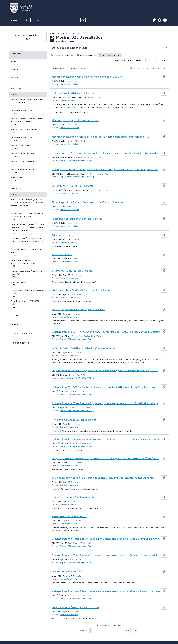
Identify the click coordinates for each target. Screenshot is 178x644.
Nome (14, 315)
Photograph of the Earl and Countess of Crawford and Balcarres (88, 202)
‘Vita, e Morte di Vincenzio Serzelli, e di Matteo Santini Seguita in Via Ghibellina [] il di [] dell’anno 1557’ (106, 458)
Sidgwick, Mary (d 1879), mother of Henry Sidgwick (26, 274)
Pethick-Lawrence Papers (23, 171)
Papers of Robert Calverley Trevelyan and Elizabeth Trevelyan (28, 121)
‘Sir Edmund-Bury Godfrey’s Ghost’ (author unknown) (82, 290)
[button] (154, 20)
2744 (126, 630)
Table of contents (62, 254)
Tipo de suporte (20, 343)
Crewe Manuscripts (69, 100)
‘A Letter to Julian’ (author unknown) (72, 271)
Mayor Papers (18, 179)
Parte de (16, 88)
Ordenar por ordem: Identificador (129, 60)
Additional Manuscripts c (22, 139)
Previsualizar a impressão (62, 55)
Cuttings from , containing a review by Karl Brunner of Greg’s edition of (106, 387)
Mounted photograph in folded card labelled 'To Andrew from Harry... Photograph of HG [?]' (103, 137)
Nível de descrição (21, 334)
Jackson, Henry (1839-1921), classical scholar (27, 293)
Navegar (15, 20)
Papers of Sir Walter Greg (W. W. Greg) (77, 160)
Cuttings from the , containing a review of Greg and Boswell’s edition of (106, 555)
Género (15, 324)
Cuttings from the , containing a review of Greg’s (106, 539)
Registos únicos (19, 55)
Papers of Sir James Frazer (23, 155)
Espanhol (17, 79)
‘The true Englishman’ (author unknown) (74, 497)
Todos (14, 94)
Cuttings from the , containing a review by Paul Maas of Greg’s (106, 332)
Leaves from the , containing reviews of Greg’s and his (106, 153)
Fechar (76, 33)
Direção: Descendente (157, 60)
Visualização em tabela (110, 55)
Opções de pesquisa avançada (69, 48)
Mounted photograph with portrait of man (75, 120)
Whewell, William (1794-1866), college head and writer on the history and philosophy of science (28, 229)
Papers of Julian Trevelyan (23, 163)
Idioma (15, 47)
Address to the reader (64, 235)
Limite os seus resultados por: (28, 37)
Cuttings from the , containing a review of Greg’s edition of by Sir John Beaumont (106, 591)
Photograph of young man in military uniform (77, 219)
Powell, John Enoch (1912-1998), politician (25, 304)
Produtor (16, 189)
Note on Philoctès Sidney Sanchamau (73, 93)
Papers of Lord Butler (21, 147)
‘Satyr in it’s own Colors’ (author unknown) (75, 607)
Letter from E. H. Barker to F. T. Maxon (73, 186)
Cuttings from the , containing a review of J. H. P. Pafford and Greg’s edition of (106, 403)
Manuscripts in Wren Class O (24, 131)
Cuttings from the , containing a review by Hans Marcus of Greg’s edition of (106, 439)
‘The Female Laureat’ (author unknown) (74, 420)
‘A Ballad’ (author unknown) (67, 572)
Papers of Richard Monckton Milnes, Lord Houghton (27, 102)
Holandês (17, 71)
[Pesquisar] (56, 20)
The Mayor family (19, 284)
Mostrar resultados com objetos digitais (148, 68)
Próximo (136, 630)
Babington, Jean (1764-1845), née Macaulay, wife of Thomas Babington (27, 241)
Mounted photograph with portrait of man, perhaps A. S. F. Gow (87, 77)
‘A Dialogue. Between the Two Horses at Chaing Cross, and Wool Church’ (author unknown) (103, 478)
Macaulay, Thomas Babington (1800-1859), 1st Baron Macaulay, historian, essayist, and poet (28, 204)
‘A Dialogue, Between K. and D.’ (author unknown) (79, 309)
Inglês (19, 63)
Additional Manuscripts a (22, 112)
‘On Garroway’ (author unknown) (70, 516)
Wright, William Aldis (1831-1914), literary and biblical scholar (25, 263)
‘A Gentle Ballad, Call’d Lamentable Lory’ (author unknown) (85, 348)
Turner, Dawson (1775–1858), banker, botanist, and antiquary (27, 216)
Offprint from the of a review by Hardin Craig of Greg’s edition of (106, 371)
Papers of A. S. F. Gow (70, 84)
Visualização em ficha (87, 55)
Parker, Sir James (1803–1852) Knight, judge (28, 252)
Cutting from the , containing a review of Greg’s (106, 169)
